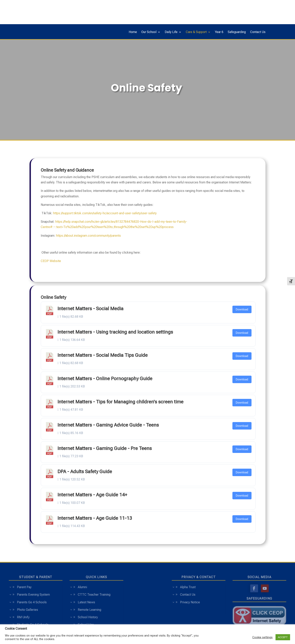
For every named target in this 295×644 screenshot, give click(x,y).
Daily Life (171, 32)
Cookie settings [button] (262, 637)
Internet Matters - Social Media (90, 309)
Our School (149, 32)
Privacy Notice (216, 602)
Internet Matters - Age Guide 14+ (92, 495)
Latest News (60, 602)
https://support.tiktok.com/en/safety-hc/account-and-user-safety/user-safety (105, 213)
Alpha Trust (214, 587)
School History (62, 617)
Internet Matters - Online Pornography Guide (105, 379)
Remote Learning (63, 610)
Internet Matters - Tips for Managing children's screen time (120, 402)
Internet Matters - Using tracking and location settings (115, 332)
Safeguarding (237, 32)
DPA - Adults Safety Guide (85, 472)
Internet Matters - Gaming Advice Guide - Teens (108, 425)
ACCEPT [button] (283, 637)
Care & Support (196, 32)
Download (242, 309)
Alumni (56, 587)
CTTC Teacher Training (68, 595)
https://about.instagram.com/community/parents (88, 236)
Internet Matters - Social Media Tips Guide (103, 355)
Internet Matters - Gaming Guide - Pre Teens (105, 448)
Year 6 (219, 32)
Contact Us (258, 32)
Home (133, 32)
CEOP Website (51, 261)
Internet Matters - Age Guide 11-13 (95, 518)
